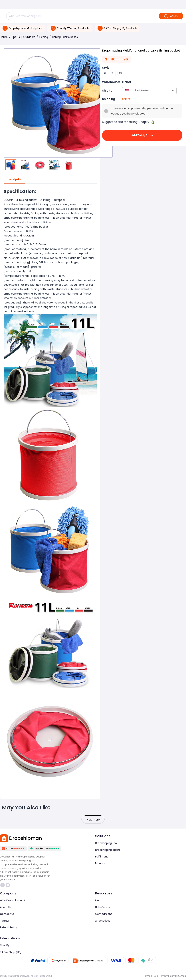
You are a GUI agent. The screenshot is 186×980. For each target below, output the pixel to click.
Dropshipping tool (106, 843)
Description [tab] (14, 180)
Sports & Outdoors (24, 37)
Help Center (103, 907)
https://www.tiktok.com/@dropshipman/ (3, 885)
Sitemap (181, 976)
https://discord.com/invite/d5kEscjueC (8, 885)
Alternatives (103, 921)
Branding (101, 863)
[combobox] (144, 91)
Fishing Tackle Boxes (65, 37)
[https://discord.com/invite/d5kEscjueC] (8, 885)
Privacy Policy (167, 976)
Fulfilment (102, 857)
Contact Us (7, 914)
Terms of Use (151, 976)
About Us (6, 907)
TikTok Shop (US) (11, 952)
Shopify (5, 945)
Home (4, 37)
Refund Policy (9, 927)
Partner (5, 921)
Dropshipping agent (108, 850)
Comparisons (104, 914)
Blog (98, 900)
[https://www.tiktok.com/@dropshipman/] (3, 885)
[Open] (173, 91)
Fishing (44, 37)
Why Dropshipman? (12, 900)
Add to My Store (142, 135)
